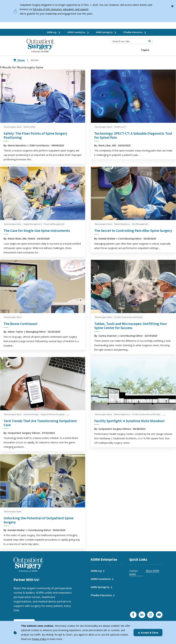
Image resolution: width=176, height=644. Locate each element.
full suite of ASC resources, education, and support (61, 9)
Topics (145, 50)
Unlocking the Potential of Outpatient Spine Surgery (38, 520)
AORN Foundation (78, 32)
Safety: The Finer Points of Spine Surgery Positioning (35, 135)
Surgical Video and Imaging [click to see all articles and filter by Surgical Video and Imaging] (52, 414)
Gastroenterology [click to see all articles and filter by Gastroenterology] (31, 414)
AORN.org (54, 32)
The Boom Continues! (20, 324)
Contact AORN (134, 573)
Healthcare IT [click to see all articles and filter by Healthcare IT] (120, 127)
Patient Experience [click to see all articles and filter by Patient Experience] (122, 224)
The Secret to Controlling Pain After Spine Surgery (133, 231)
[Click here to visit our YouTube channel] (159, 615)
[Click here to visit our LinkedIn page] (142, 615)
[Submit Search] (150, 41)
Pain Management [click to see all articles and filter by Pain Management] (140, 224)
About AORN (152, 571)
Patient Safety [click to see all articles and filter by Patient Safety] (29, 127)
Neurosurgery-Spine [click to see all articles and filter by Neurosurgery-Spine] (13, 127)
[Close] (172, 5)
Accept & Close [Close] (148, 633)
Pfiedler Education (135, 32)
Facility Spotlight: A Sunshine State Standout (129, 421)
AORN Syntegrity (106, 32)
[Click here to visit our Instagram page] (151, 615)
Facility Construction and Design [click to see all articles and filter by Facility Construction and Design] (128, 317)
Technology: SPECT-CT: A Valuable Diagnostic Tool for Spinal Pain (133, 135)
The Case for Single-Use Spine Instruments (37, 231)
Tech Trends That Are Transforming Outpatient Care (40, 423)
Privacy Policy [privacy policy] (39, 639)
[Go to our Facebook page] (133, 615)
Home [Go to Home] (19, 60)
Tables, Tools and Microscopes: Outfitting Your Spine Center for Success (131, 326)
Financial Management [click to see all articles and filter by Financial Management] (54, 224)
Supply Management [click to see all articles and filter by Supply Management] (32, 224)
